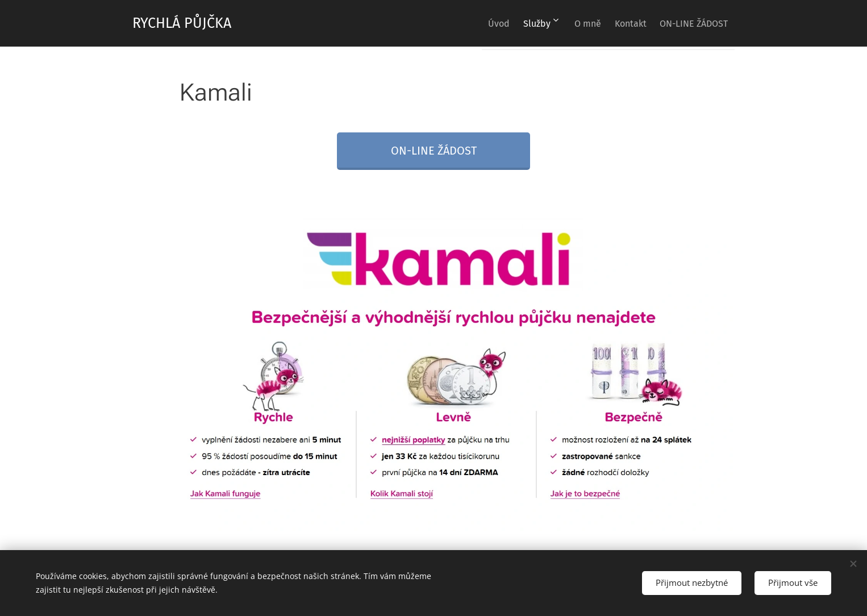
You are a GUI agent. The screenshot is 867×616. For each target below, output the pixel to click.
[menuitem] (470, 23)
